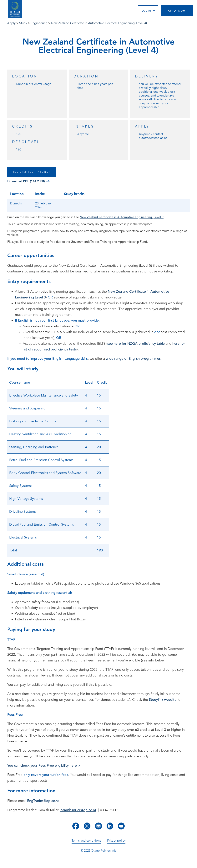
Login (146, 11)
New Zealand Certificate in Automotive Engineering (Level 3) (122, 217)
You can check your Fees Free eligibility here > (44, 765)
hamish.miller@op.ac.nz (78, 810)
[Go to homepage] (15, 9)
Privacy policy (116, 841)
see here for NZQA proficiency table (136, 344)
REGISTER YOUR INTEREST (32, 172)
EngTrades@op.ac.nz (43, 801)
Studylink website (163, 700)
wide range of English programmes (133, 359)
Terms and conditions (86, 841)
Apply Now (177, 11)
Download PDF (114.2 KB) (28, 181)
